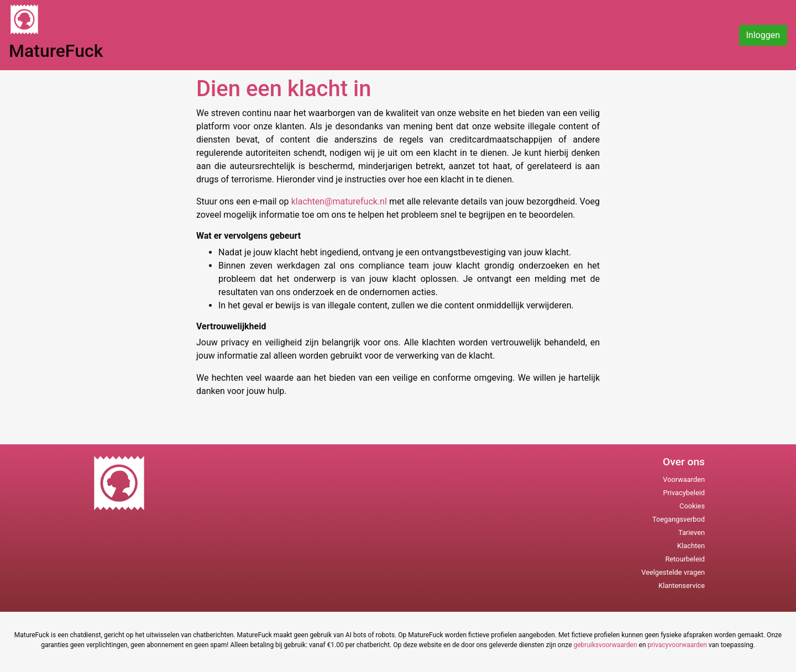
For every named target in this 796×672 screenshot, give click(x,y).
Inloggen (763, 35)
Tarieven (692, 532)
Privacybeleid (684, 493)
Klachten (691, 546)
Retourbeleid (685, 559)
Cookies (692, 506)
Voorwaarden (684, 479)
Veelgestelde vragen (673, 572)
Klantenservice (682, 586)
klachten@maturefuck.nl (340, 201)
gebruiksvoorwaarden (605, 645)
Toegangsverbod (679, 519)
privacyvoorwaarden (677, 645)
